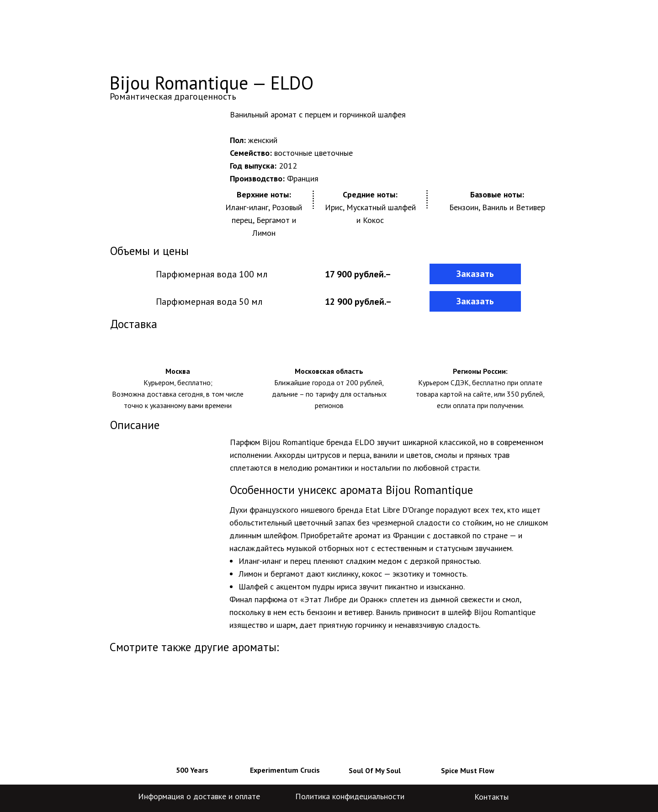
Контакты (491, 797)
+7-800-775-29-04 (508, 40)
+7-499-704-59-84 (508, 25)
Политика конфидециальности (350, 796)
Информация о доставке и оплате (199, 796)
